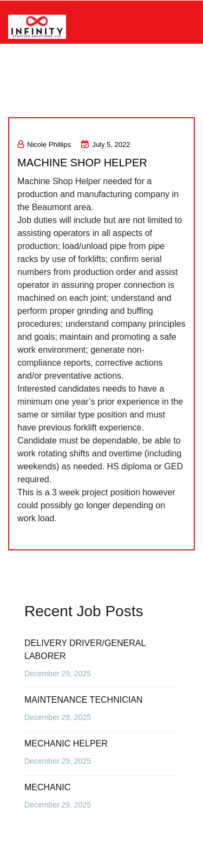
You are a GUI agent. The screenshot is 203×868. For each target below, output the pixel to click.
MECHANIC (47, 787)
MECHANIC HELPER (66, 743)
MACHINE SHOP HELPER (82, 163)
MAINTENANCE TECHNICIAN (83, 700)
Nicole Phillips (44, 144)
